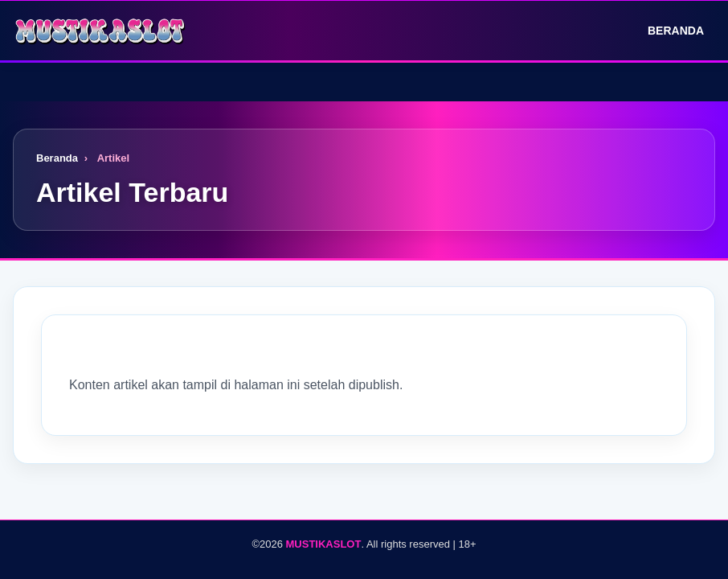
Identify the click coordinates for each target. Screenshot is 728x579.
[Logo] (101, 31)
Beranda (665, 31)
